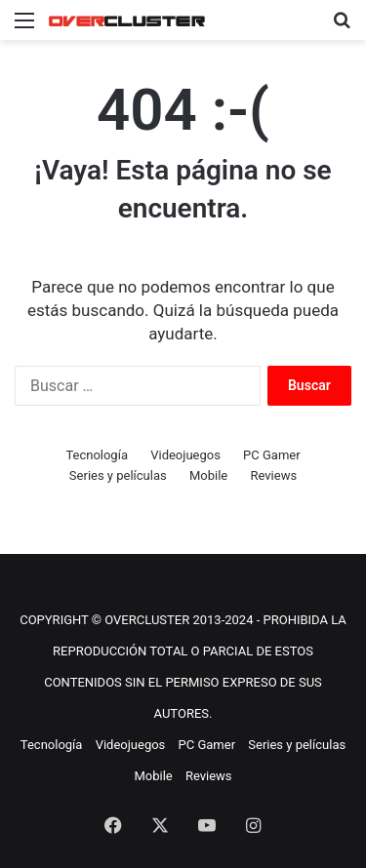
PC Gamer (272, 455)
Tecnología (97, 455)
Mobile (208, 475)
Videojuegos (185, 455)
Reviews (273, 475)
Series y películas (118, 475)
